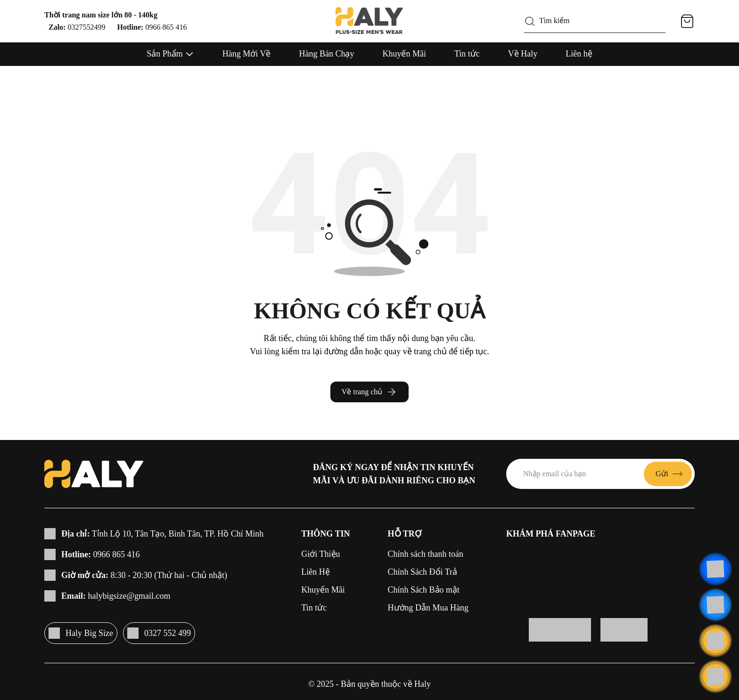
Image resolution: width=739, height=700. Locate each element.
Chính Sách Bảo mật (424, 590)
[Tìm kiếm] (530, 21)
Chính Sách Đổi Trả (423, 572)
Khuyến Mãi (404, 54)
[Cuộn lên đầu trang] (715, 676)
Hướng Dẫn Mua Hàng (428, 608)
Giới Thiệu (320, 554)
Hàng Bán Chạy (326, 54)
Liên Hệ (315, 572)
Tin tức (467, 54)
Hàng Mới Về (247, 54)
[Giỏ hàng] (687, 21)
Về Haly (523, 54)
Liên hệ (579, 54)
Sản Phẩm (165, 54)
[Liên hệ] (715, 569)
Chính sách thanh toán (426, 554)
